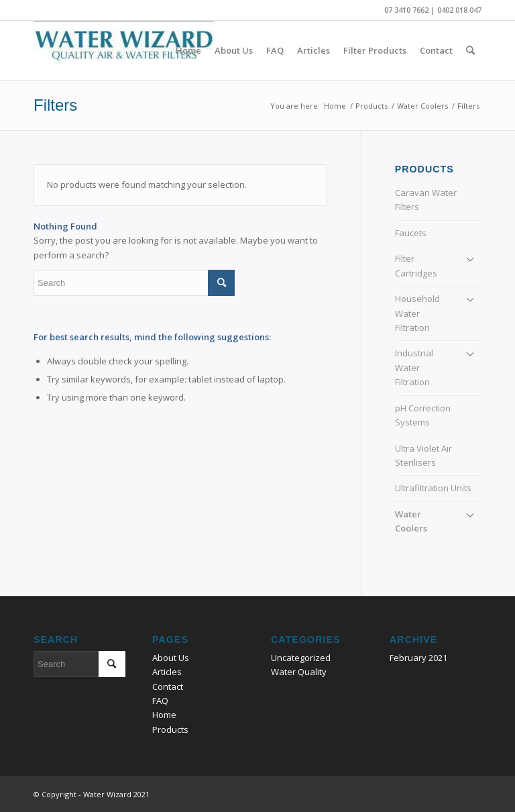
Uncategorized (301, 658)
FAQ (160, 701)
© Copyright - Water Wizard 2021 (92, 794)
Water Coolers (411, 521)
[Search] (470, 50)
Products (170, 729)
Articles (167, 672)
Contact (168, 687)
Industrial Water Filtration (414, 367)
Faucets (411, 233)
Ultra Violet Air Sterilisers (423, 455)
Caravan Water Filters (426, 200)
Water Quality (299, 672)
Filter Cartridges (416, 265)
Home (164, 715)
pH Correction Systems (423, 415)
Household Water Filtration (417, 313)
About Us (171, 658)
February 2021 (418, 658)
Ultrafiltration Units (433, 488)
